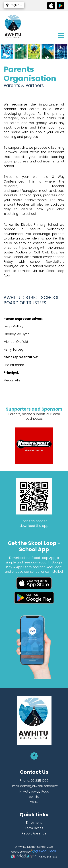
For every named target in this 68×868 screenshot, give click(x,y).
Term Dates (34, 828)
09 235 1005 (40, 781)
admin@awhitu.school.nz (39, 786)
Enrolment (34, 823)
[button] (14, 5)
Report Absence (34, 833)
